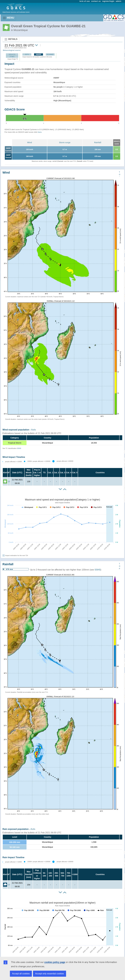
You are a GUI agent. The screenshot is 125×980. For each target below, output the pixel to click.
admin (119, 1)
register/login (108, 1)
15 (9, 481)
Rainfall (98, 142)
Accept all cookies (21, 974)
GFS (27, 54)
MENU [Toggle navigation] (8, 18)
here (40, 132)
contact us (96, 1)
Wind (30, 142)
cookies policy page (55, 962)
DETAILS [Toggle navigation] (11, 39)
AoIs (33, 430)
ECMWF (50, 54)
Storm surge (65, 142)
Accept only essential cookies (50, 974)
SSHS (19, 448)
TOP (120, 175)
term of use (85, 1)
